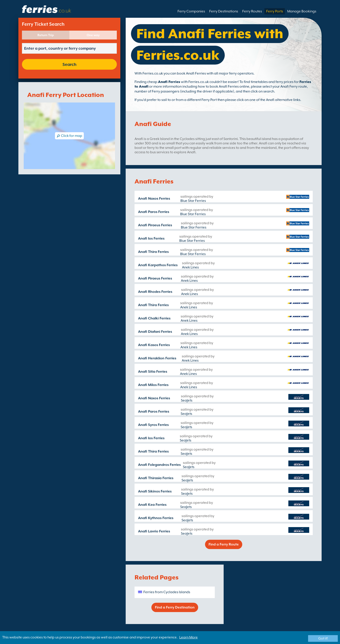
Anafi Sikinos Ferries (155, 491)
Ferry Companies (191, 11)
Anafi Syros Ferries (153, 425)
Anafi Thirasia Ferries (156, 478)
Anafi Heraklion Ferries (157, 358)
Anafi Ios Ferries (151, 238)
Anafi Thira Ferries (153, 252)
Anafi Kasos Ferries (154, 345)
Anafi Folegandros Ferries (159, 465)
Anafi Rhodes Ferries (155, 292)
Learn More (189, 637)
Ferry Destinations (224, 11)
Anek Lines (190, 267)
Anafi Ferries (169, 82)
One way (93, 35)
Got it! (323, 638)
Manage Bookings (302, 11)
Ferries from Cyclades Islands (167, 592)
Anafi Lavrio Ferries (154, 531)
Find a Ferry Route (224, 544)
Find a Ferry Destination (175, 607)
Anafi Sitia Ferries (153, 372)
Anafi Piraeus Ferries (155, 225)
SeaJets (187, 400)
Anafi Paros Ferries (154, 212)
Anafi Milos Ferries (153, 385)
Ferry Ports (275, 11)
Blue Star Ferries (193, 201)
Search (69, 64)
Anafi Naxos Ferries (154, 199)
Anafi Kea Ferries (152, 505)
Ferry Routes (252, 11)
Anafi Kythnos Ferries (156, 518)
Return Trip (46, 35)
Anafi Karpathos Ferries (158, 265)
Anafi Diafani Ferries (155, 332)
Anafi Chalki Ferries (154, 318)
